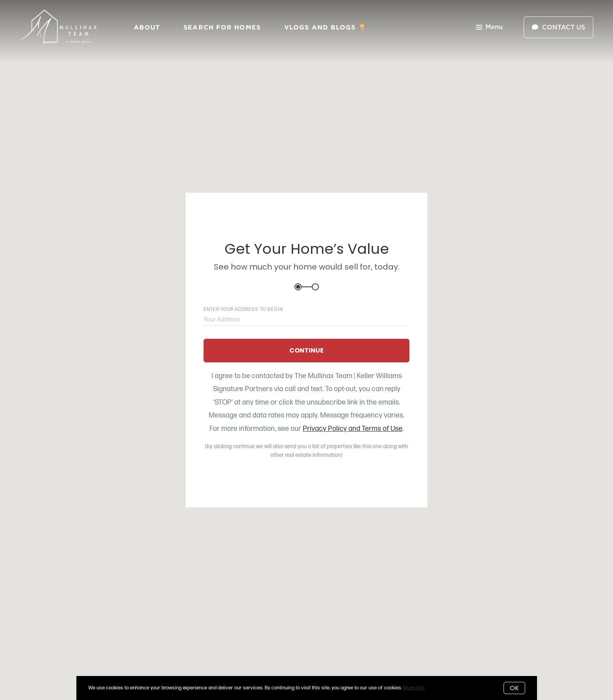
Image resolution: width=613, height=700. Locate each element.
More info (414, 688)
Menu (489, 28)
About (147, 27)
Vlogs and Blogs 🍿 (325, 27)
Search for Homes (222, 27)
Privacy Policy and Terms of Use (353, 429)
